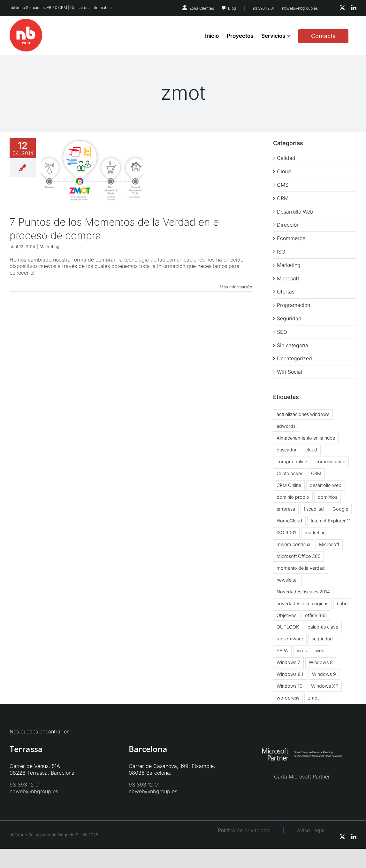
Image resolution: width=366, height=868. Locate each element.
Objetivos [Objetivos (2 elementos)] (286, 615)
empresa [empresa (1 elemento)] (286, 509)
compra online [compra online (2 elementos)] (292, 461)
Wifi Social (290, 372)
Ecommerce (291, 238)
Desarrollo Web (295, 212)
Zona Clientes (202, 8)
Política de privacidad (244, 830)
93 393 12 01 (263, 8)
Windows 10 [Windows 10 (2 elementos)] (290, 686)
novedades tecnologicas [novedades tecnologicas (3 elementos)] (302, 603)
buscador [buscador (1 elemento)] (287, 450)
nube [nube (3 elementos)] (342, 603)
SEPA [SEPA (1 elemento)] (282, 650)
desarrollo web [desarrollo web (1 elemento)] (326, 485)
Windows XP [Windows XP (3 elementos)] (325, 686)
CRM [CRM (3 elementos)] (316, 473)
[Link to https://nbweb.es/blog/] (224, 8)
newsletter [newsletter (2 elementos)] (287, 580)
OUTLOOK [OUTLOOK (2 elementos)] (288, 627)
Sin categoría (293, 345)
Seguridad (289, 318)
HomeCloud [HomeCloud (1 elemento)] (289, 521)
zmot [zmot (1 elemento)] (313, 698)
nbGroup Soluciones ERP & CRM (38, 8)
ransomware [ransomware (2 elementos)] (290, 639)
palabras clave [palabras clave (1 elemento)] (323, 627)
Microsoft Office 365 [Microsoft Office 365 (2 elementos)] (298, 556)
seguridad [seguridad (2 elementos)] (322, 639)
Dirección (288, 225)
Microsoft (288, 278)
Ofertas (286, 292)
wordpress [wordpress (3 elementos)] (288, 698)
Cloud (284, 171)
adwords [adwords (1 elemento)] (286, 426)
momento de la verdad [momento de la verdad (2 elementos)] (301, 568)
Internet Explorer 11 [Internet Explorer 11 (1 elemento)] (331, 521)
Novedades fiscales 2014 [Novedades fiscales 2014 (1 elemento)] (303, 592)
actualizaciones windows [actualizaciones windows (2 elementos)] (303, 414)
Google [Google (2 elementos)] (340, 509)
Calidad (286, 158)
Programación (294, 305)
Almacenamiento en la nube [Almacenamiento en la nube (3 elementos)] (306, 438)
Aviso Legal (317, 830)
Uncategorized (294, 358)
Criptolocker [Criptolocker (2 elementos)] (290, 473)
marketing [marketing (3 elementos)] (315, 532)
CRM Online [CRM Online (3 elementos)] (289, 485)
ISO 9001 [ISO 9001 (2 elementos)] (286, 532)
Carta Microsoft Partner (302, 777)
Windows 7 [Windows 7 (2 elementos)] (288, 662)
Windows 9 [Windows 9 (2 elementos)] (324, 674)
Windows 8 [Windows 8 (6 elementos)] (321, 662)
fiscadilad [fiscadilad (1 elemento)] (314, 509)
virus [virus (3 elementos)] (302, 650)
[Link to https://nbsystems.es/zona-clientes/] (185, 8)
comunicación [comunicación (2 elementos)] (330, 461)
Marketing (50, 246)
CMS (283, 185)
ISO (281, 252)
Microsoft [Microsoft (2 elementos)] (329, 544)
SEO (282, 332)
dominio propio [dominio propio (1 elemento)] (293, 497)
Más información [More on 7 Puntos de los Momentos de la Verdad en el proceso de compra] (236, 287)
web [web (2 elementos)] (320, 650)
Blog (232, 8)
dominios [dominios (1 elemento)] (328, 497)
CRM (283, 198)
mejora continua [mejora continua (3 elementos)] (294, 544)
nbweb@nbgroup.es (300, 8)
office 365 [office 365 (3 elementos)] (316, 615)
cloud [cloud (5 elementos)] (311, 450)
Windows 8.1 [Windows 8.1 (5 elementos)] (290, 674)
